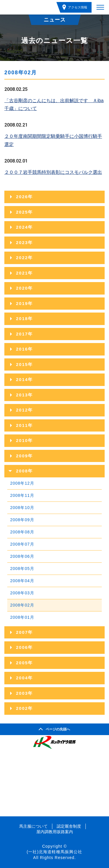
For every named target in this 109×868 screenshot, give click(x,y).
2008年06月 (22, 556)
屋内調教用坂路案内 (55, 832)
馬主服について (33, 826)
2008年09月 (22, 520)
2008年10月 (22, 508)
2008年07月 (22, 544)
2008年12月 (22, 483)
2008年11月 (22, 495)
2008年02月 (22, 605)
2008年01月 (22, 617)
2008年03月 (22, 593)
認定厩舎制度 (69, 826)
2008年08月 (22, 532)
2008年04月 (22, 581)
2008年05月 (22, 569)
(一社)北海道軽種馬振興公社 (54, 852)
